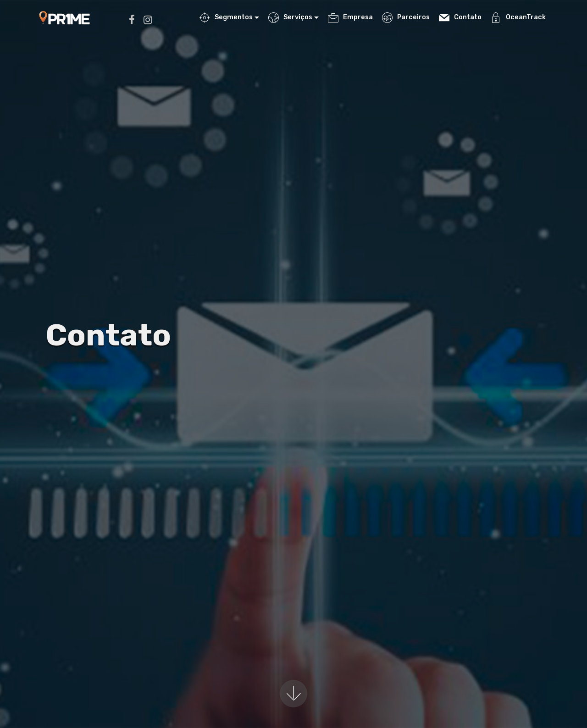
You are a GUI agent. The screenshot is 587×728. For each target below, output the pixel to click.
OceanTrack (518, 17)
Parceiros (406, 17)
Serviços (290, 17)
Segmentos (226, 17)
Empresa (350, 17)
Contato (460, 18)
